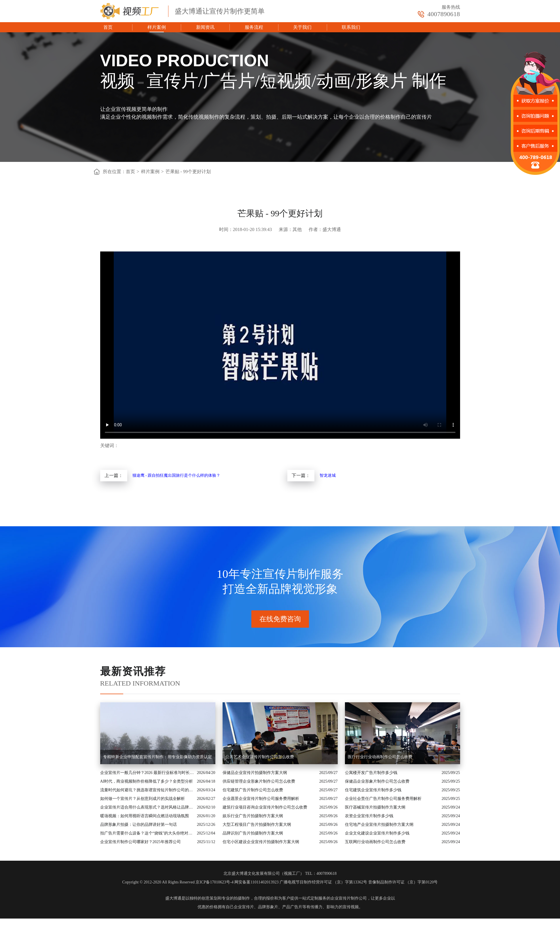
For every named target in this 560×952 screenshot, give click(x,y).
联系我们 (351, 27)
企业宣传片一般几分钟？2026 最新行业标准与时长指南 (147, 773)
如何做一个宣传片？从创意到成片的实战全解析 (143, 799)
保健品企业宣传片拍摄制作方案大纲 (255, 773)
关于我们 (302, 27)
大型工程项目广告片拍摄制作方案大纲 (257, 825)
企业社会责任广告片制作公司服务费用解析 (383, 799)
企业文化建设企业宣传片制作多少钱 (377, 833)
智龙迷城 (328, 475)
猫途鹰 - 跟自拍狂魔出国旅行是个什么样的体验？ (176, 475)
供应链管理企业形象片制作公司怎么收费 (259, 781)
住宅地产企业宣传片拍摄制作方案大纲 (379, 825)
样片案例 (157, 27)
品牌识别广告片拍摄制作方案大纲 (253, 833)
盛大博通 (173, 898)
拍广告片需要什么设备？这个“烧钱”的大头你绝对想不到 (147, 833)
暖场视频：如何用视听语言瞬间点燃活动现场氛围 (145, 816)
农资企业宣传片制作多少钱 (369, 816)
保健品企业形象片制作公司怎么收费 (377, 781)
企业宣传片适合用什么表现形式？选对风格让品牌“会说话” (147, 807)
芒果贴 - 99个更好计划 (188, 172)
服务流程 (254, 27)
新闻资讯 (205, 27)
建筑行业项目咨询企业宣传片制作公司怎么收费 (265, 807)
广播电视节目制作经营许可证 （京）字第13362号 (323, 882)
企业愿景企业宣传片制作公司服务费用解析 (261, 799)
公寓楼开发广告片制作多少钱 (371, 773)
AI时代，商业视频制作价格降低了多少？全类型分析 (147, 781)
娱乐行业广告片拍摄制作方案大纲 (253, 816)
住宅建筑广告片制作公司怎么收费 (253, 790)
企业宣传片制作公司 (349, 898)
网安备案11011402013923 (256, 882)
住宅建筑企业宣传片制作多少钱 (373, 790)
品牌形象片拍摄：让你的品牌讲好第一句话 (138, 825)
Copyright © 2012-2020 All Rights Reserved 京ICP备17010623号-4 (178, 882)
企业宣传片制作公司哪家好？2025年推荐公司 (141, 842)
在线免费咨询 (280, 619)
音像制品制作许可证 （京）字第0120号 (403, 882)
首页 (108, 27)
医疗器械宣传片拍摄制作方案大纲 (375, 807)
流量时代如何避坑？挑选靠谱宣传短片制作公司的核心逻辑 (147, 790)
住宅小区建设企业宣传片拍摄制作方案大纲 (261, 842)
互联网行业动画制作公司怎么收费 (375, 842)
